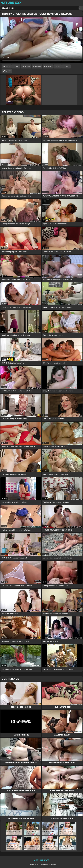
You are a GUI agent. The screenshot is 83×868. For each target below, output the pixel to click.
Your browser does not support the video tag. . (41, 40)
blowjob (38, 66)
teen (17, 66)
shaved (49, 66)
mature (8, 66)
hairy (68, 66)
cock (59, 66)
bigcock (8, 71)
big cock (27, 66)
